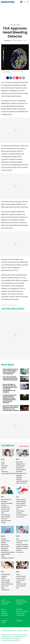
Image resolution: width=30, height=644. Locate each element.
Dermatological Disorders (21, 471)
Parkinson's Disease (22, 547)
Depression (20, 468)
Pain (18, 539)
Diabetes (19, 477)
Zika (17, 588)
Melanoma (5, 545)
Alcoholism (5, 466)
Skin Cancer (5, 586)
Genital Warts (5, 507)
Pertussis (19, 550)
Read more (16, 641)
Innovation (5, 604)
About (3, 609)
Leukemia (19, 507)
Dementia (19, 462)
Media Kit (19, 609)
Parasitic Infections (22, 545)
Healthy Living (21, 600)
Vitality (3, 600)
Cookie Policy (20, 615)
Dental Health (20, 466)
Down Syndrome (21, 483)
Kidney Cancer (21, 499)
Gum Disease (5, 515)
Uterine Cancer (21, 576)
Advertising (5, 615)
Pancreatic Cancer (22, 541)
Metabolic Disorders (7, 558)
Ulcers (18, 574)
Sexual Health (5, 582)
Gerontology (5, 511)
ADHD (3, 464)
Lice (17, 509)
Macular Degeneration (6, 540)
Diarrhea (19, 479)
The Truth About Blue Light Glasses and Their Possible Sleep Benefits (10, 378)
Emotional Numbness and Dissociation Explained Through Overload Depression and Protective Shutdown (10, 399)
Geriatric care (6, 509)
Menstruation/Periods (8, 552)
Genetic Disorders (7, 503)
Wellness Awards (22, 602)
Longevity (19, 513)
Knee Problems (21, 503)
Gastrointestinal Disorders (6, 500)
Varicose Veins (21, 578)
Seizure (3, 578)
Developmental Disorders (21, 474)
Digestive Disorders (22, 481)
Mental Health (6, 554)
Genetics (4, 505)
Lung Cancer (20, 517)
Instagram (19, 621)
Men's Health (5, 547)
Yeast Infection (21, 586)
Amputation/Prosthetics (9, 474)
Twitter (3, 623)
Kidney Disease (21, 501)
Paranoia (19, 543)
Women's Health (21, 584)
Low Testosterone (22, 515)
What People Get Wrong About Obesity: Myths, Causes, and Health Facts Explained (10, 371)
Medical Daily (8, 2)
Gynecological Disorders (6, 518)
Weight (18, 582)
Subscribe (4, 613)
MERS (3, 556)
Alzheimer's (5, 472)
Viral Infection (21, 580)
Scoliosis (4, 576)
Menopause (5, 550)
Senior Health (5, 580)
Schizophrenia (6, 574)
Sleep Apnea (5, 590)
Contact (4, 611)
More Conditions (24, 446)
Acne (3, 462)
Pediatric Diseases (22, 548)
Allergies (4, 468)
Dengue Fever (21, 464)
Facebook (4, 621)
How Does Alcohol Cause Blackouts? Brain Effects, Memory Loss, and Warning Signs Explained (11, 408)
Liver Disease (20, 511)
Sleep (3, 588)
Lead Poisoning (21, 505)
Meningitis (4, 548)
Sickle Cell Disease (7, 584)
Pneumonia (20, 552)
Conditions (8, 445)
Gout (3, 513)
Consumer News (15, 25)
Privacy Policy (20, 613)
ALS (2, 470)
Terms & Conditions (22, 611)
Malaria (4, 543)
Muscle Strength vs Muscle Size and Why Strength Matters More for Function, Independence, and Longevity (10, 388)
